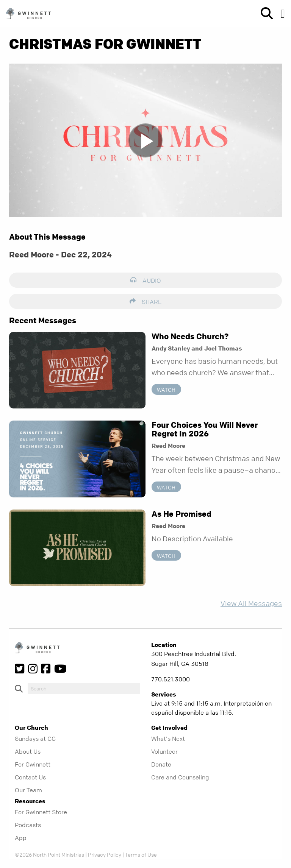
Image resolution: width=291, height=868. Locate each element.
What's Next (168, 739)
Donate (161, 764)
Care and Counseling (180, 777)
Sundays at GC (35, 739)
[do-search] (84, 689)
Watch (166, 390)
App (21, 838)
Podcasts (28, 825)
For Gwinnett (33, 764)
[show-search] (264, 14)
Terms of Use (141, 854)
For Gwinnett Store (41, 812)
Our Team (28, 790)
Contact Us (30, 777)
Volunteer (164, 751)
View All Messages (251, 604)
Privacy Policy (105, 854)
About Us (28, 751)
